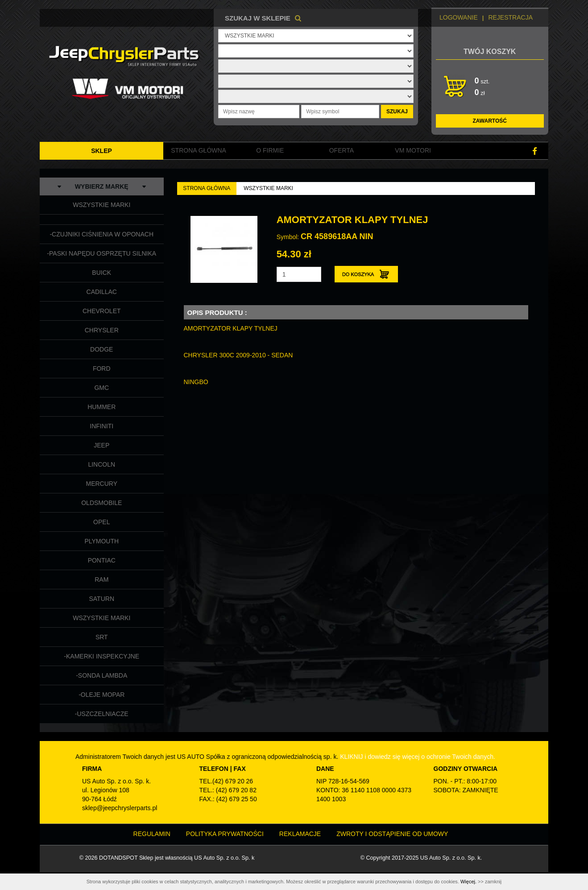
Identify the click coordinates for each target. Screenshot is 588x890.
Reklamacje (300, 834)
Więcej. (468, 882)
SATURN (101, 599)
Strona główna (199, 150)
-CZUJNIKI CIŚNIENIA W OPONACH (101, 234)
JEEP (101, 445)
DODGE (101, 349)
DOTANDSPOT (118, 858)
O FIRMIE (270, 150)
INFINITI (101, 426)
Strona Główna (207, 188)
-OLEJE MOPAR (101, 695)
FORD (102, 368)
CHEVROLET (102, 311)
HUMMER (101, 407)
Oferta (342, 150)
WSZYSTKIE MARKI (101, 205)
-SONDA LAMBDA (101, 675)
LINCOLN (101, 464)
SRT (102, 637)
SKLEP (101, 151)
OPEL (101, 522)
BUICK (101, 273)
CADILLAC (102, 292)
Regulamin (152, 834)
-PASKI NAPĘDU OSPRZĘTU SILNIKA (101, 253)
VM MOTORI (413, 150)
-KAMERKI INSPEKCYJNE (101, 656)
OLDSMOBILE (101, 503)
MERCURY (101, 484)
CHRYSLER (102, 330)
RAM (101, 580)
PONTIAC (102, 560)
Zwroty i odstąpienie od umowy (392, 834)
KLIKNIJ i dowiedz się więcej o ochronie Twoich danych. (418, 757)
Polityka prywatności (225, 834)
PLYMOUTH (101, 541)
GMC (101, 388)
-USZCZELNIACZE (102, 714)
